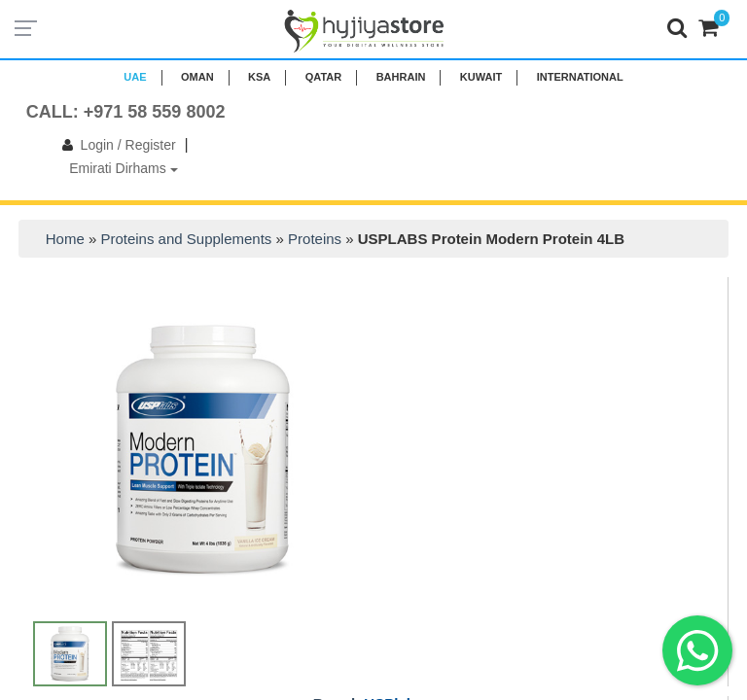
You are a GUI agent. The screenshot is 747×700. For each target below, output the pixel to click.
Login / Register (115, 145)
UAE (135, 77)
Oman (197, 77)
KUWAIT (481, 77)
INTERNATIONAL (580, 77)
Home (65, 239)
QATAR (323, 77)
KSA (259, 77)
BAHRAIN (401, 77)
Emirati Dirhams (123, 168)
